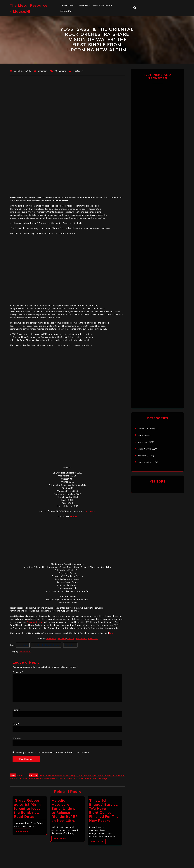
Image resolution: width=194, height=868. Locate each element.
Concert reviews (146, 429)
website (73, 516)
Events (141, 435)
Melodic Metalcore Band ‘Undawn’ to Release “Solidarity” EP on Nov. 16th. (65, 810)
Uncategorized (145, 462)
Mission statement (102, 5)
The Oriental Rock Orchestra (46, 645)
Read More (22, 831)
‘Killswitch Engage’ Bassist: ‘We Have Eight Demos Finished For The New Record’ (104, 810)
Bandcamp (93, 639)
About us (83, 5)
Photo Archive (67, 5)
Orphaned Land (35, 622)
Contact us (65, 11)
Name (16, 710)
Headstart (81, 639)
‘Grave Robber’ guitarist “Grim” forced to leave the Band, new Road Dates (28, 808)
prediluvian (23, 645)
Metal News (25, 651)
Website (62, 639)
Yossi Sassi (70, 645)
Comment (18, 672)
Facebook (51, 639)
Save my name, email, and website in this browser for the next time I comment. (53, 752)
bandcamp (90, 511)
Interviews (143, 442)
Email (16, 724)
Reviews (142, 455)
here (111, 633)
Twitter (71, 639)
